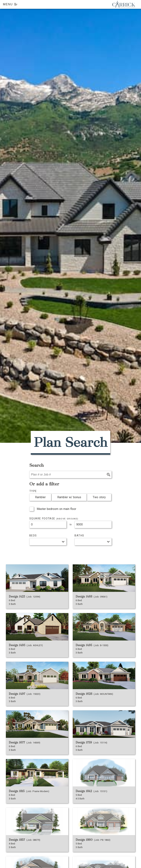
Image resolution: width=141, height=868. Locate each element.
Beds (33, 536)
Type (33, 491)
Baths (79, 536)
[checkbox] (32, 509)
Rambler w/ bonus (69, 497)
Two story (99, 497)
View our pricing (40, 550)
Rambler (40, 497)
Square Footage (54, 518)
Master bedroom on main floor (56, 509)
